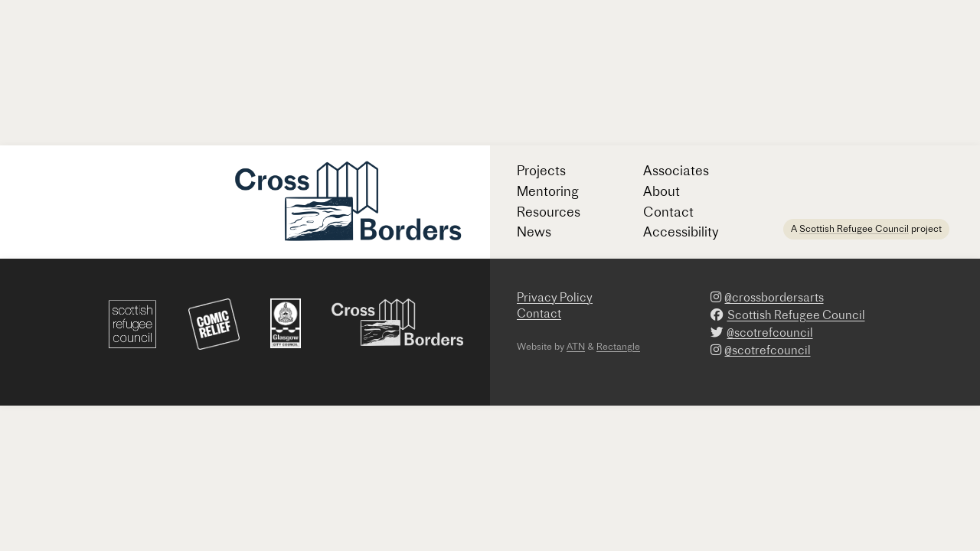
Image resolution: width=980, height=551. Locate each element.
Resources (549, 212)
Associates (676, 170)
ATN (576, 346)
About (661, 191)
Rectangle (618, 346)
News (534, 231)
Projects (541, 170)
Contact (668, 212)
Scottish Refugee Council (854, 228)
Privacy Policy (555, 297)
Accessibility (681, 231)
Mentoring (548, 191)
